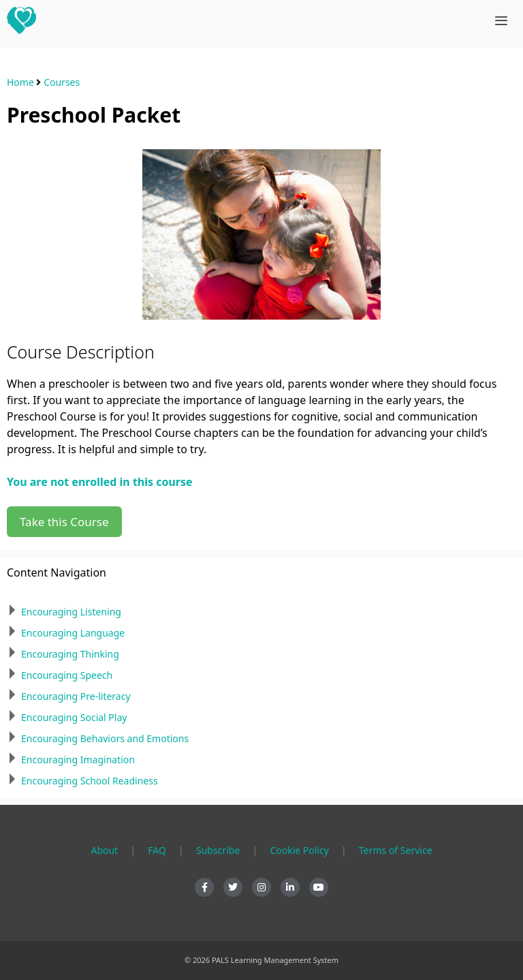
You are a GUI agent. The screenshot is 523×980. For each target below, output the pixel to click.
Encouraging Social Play (74, 717)
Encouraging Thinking (70, 654)
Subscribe (218, 850)
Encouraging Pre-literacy (76, 696)
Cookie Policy (299, 850)
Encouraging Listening (71, 612)
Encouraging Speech (67, 675)
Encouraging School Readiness (90, 781)
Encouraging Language (73, 633)
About (104, 850)
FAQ (157, 850)
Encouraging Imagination (78, 760)
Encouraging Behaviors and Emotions (105, 738)
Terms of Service (396, 850)
